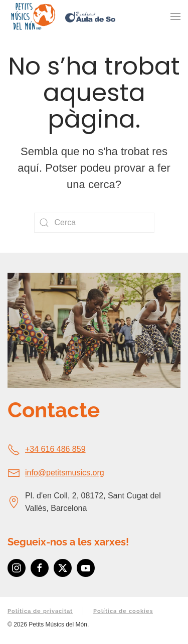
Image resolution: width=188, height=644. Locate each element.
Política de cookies (123, 611)
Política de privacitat (40, 611)
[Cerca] (94, 223)
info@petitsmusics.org (65, 473)
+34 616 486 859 (55, 449)
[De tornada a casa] (33, 17)
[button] (175, 17)
